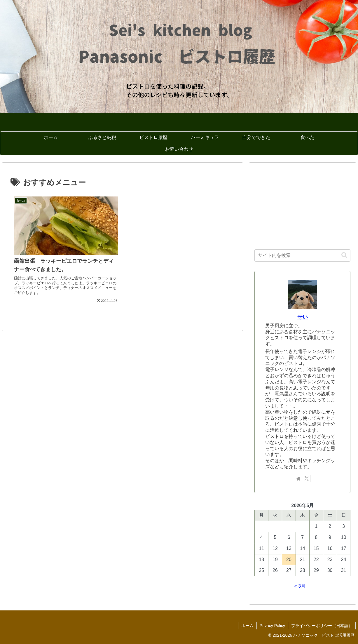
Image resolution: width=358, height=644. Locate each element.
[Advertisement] (302, 204)
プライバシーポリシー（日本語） (322, 626)
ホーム (247, 626)
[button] (344, 255)
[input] (302, 255)
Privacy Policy (272, 626)
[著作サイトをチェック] (298, 478)
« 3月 (300, 586)
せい (303, 317)
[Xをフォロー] (307, 478)
